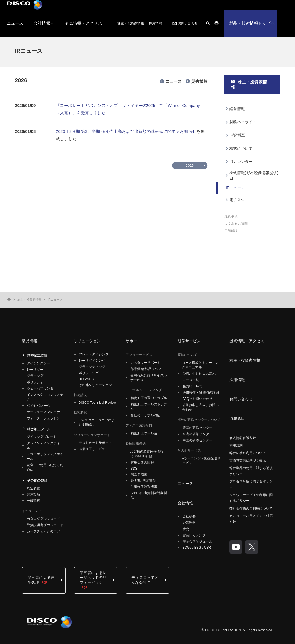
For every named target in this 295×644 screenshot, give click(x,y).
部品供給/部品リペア (146, 369)
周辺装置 (33, 488)
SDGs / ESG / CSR (197, 548)
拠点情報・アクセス (83, 23)
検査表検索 (139, 474)
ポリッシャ (35, 382)
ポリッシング (89, 373)
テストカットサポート (95, 443)
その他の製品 (37, 481)
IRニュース (235, 188)
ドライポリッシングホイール (45, 456)
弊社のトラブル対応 (145, 415)
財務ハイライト (243, 122)
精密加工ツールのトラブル (149, 407)
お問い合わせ (185, 23)
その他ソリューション (95, 385)
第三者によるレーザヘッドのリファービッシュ (93, 578)
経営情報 (237, 109)
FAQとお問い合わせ (197, 399)
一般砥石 (33, 501)
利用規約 (236, 445)
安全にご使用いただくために (45, 467)
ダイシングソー (38, 363)
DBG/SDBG (88, 379)
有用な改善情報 (142, 462)
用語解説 (231, 231)
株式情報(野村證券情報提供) (254, 173)
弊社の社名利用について (248, 453)
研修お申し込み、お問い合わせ (200, 407)
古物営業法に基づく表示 (248, 461)
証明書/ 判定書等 (143, 481)
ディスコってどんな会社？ (145, 580)
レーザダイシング (92, 361)
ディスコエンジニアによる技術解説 (96, 422)
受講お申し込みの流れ (199, 374)
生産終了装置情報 (144, 487)
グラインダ (35, 376)
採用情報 (155, 23)
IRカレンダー (241, 162)
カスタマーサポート (145, 363)
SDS (134, 469)
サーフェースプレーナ (43, 412)
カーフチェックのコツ (43, 531)
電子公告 (237, 200)
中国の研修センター (197, 440)
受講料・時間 (193, 386)
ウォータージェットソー (45, 418)
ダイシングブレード (42, 437)
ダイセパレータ (38, 406)
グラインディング (92, 367)
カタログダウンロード (43, 519)
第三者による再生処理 (41, 580)
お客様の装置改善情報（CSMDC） (147, 454)
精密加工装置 (37, 356)
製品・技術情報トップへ (252, 23)
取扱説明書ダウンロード (45, 525)
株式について (241, 148)
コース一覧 (191, 380)
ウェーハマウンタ (40, 388)
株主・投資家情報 (131, 23)
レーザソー (35, 370)
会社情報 (42, 23)
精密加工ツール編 (144, 433)
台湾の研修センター (197, 434)
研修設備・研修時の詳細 (201, 393)
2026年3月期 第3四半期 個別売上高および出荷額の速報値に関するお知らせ (126, 131)
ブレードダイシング (94, 354)
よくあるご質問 (236, 224)
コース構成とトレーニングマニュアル (200, 365)
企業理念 (189, 523)
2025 (190, 166)
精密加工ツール (39, 429)
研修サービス (189, 341)
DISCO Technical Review (97, 403)
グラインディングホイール (45, 445)
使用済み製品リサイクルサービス (148, 378)
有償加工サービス (92, 449)
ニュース (15, 23)
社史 (186, 529)
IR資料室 (237, 135)
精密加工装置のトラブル (149, 398)
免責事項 (231, 216)
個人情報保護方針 (243, 438)
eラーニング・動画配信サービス (201, 461)
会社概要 (189, 516)
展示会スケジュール (197, 541)
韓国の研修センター (197, 428)
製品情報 (30, 341)
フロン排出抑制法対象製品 (149, 495)
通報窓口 (237, 418)
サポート (133, 341)
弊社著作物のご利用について (251, 508)
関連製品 (33, 494)
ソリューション (87, 341)
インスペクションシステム (45, 397)
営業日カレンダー (196, 535)
